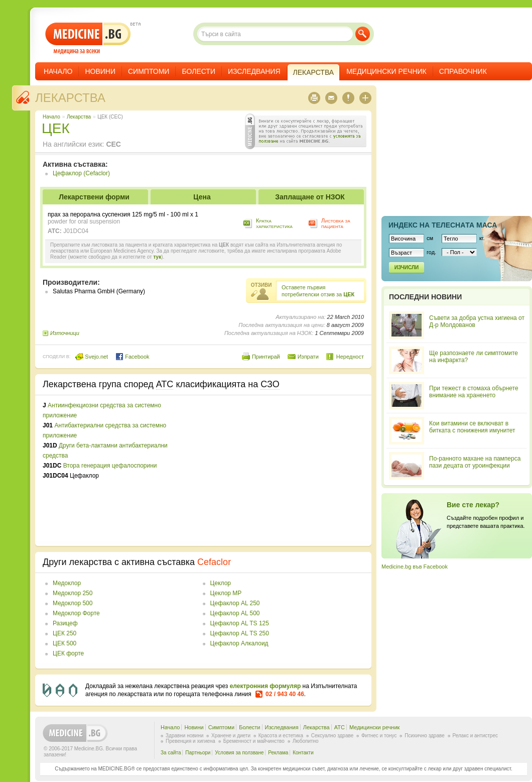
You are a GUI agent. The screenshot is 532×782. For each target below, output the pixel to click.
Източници (65, 333)
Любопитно (306, 741)
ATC (340, 727)
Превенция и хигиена (190, 741)
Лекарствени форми (94, 197)
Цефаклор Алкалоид (239, 643)
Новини (100, 71)
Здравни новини (184, 736)
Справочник (463, 71)
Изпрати (308, 357)
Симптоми (149, 71)
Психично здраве (425, 736)
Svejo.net (92, 357)
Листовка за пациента (336, 223)
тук (157, 257)
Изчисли (407, 267)
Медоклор (67, 583)
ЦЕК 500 (64, 643)
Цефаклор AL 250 (235, 603)
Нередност (350, 357)
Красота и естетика (281, 736)
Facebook (132, 357)
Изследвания (254, 71)
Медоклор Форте (76, 613)
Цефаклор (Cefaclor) (81, 173)
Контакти (303, 753)
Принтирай (266, 357)
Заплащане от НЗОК (310, 197)
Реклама (278, 753)
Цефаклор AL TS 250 (240, 633)
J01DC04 (76, 231)
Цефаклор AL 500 (235, 613)
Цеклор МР (226, 593)
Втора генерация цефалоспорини (110, 466)
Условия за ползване (239, 753)
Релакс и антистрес (475, 736)
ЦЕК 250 (64, 633)
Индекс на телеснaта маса (443, 225)
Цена (202, 197)
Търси (363, 34)
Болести (198, 71)
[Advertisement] (282, 471)
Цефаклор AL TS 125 (240, 623)
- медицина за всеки (88, 38)
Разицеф (65, 623)
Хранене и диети (231, 736)
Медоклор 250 (73, 593)
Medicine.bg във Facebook (415, 567)
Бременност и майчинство (254, 741)
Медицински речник (386, 71)
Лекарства (70, 98)
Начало (58, 71)
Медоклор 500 (73, 603)
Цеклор (221, 583)
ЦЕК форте (68, 653)
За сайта (171, 753)
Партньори (198, 753)
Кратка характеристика (274, 223)
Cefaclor (214, 562)
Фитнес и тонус (379, 736)
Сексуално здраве (332, 736)
